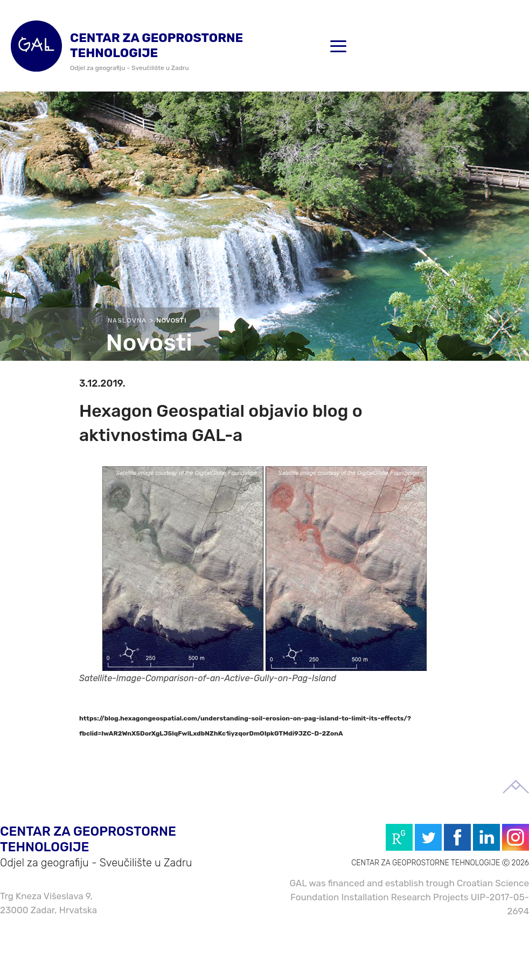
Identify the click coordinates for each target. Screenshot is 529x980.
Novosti (171, 320)
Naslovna (127, 320)
